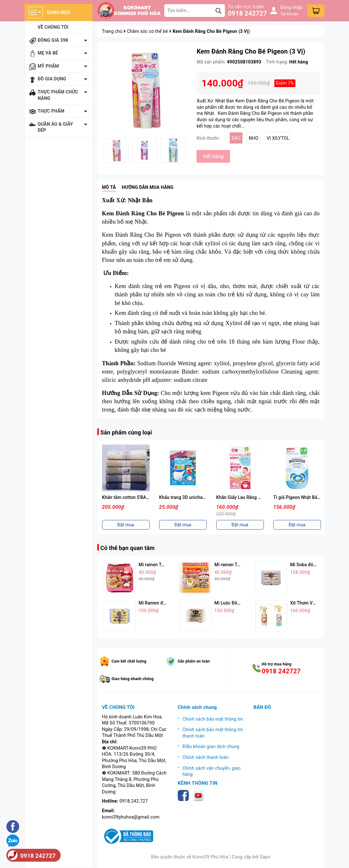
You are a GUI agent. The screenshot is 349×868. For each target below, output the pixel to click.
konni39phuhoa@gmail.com (131, 817)
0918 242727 (248, 13)
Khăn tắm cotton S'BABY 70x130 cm (139, 497)
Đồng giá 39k (53, 40)
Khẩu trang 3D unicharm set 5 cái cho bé (200, 497)
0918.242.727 (134, 801)
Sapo (265, 857)
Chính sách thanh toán (205, 757)
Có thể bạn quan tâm (128, 548)
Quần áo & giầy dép (55, 127)
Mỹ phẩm (48, 66)
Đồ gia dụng (52, 79)
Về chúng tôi (53, 27)
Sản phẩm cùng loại (126, 432)
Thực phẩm (51, 111)
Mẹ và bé (48, 53)
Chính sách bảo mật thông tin (213, 719)
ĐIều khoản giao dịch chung (211, 746)
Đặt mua (126, 525)
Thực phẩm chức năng (58, 95)
